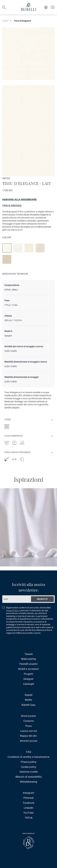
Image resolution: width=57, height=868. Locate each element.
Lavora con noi (29, 731)
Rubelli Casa (28, 705)
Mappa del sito (28, 736)
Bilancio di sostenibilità (29, 777)
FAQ (29, 752)
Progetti (28, 674)
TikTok (29, 818)
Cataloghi (29, 684)
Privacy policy (28, 762)
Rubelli (29, 695)
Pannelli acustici (29, 664)
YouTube (28, 813)
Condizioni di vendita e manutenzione (29, 757)
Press (28, 726)
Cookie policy (28, 767)
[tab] (29, 423)
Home (5, 21)
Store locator (28, 716)
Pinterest (28, 798)
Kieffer (29, 700)
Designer (29, 679)
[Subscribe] (42, 599)
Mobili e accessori (28, 669)
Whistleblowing (29, 782)
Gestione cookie (29, 772)
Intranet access (29, 741)
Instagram (28, 793)
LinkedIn (29, 808)
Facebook (29, 803)
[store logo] (29, 10)
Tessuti (29, 654)
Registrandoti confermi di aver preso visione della (28, 620)
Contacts (29, 721)
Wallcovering (28, 659)
